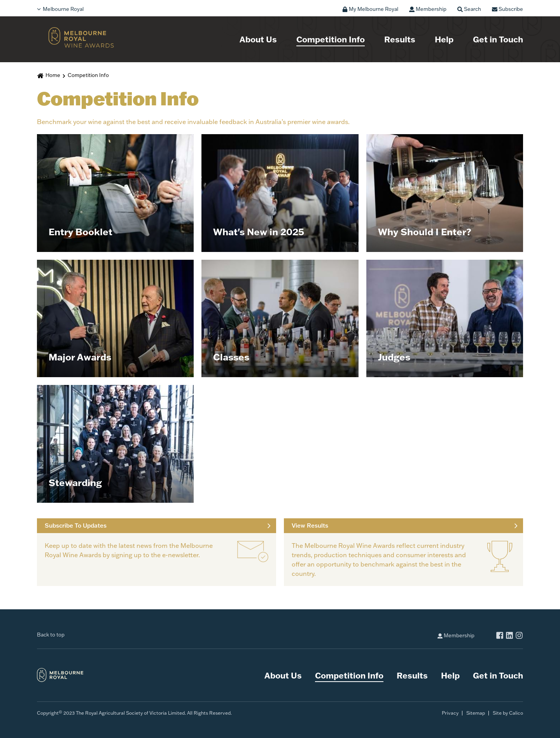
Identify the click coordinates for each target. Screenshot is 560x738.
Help (444, 39)
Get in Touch (498, 39)
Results (400, 39)
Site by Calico (508, 713)
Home (53, 75)
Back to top (51, 634)
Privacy (450, 713)
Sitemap (476, 713)
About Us (258, 39)
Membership (456, 635)
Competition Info (331, 39)
